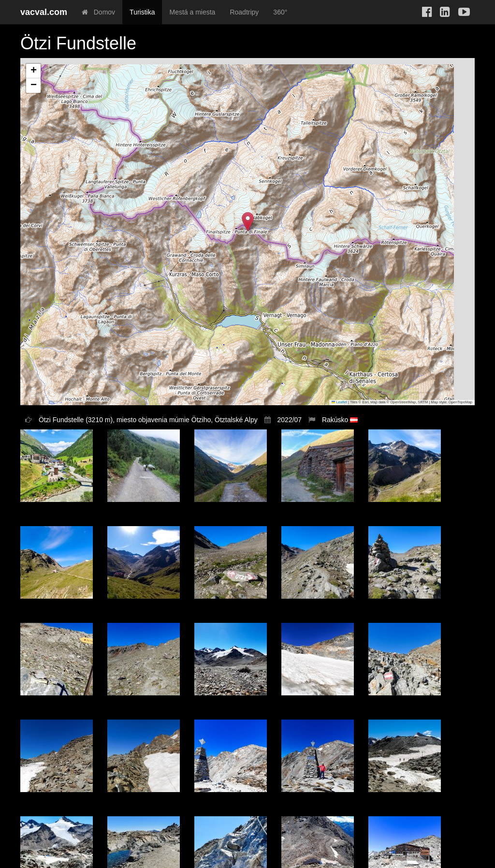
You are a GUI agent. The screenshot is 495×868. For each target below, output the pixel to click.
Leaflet (339, 402)
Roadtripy (244, 12)
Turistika (142, 12)
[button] (248, 222)
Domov (98, 12)
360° (280, 12)
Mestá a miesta (192, 12)
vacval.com (44, 12)
